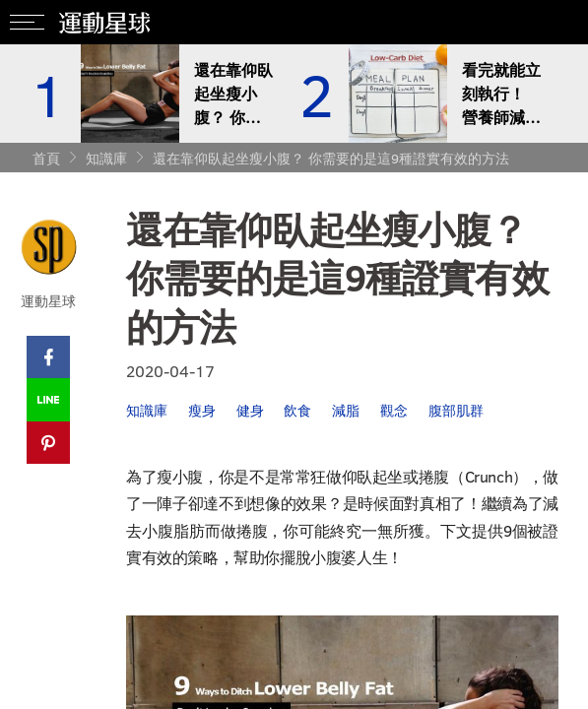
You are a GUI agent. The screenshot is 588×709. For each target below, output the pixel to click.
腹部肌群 (463, 412)
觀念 (400, 412)
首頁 (46, 158)
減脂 (351, 412)
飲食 (301, 412)
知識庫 (106, 158)
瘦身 (203, 412)
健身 (252, 412)
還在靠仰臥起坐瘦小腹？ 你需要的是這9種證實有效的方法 (331, 158)
